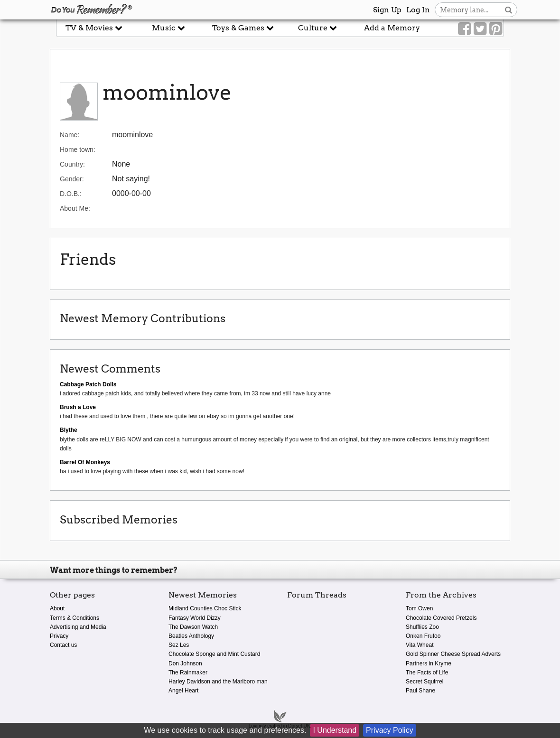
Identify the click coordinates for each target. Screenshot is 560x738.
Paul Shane (420, 691)
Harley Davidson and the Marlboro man (218, 682)
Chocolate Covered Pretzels (441, 618)
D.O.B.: (71, 194)
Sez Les (179, 645)
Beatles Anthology (191, 636)
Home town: (78, 149)
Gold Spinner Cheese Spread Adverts (453, 654)
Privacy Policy (390, 730)
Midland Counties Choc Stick (205, 608)
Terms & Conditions (75, 618)
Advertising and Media (78, 627)
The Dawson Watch (193, 627)
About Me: (75, 208)
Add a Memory (392, 28)
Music (168, 28)
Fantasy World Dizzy (195, 618)
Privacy (59, 636)
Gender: (72, 179)
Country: (72, 164)
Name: (70, 135)
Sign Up (387, 10)
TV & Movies (94, 28)
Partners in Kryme (429, 663)
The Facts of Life (427, 673)
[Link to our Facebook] (464, 29)
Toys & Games (243, 28)
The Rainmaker (188, 673)
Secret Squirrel (425, 682)
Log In (418, 10)
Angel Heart (183, 691)
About (57, 608)
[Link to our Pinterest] (496, 29)
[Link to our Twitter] (480, 29)
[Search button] (509, 10)
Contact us (63, 645)
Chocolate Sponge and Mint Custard (214, 654)
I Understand (335, 730)
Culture (317, 28)
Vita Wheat (420, 645)
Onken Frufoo (423, 636)
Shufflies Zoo (422, 627)
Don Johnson (185, 663)
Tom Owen (419, 608)
